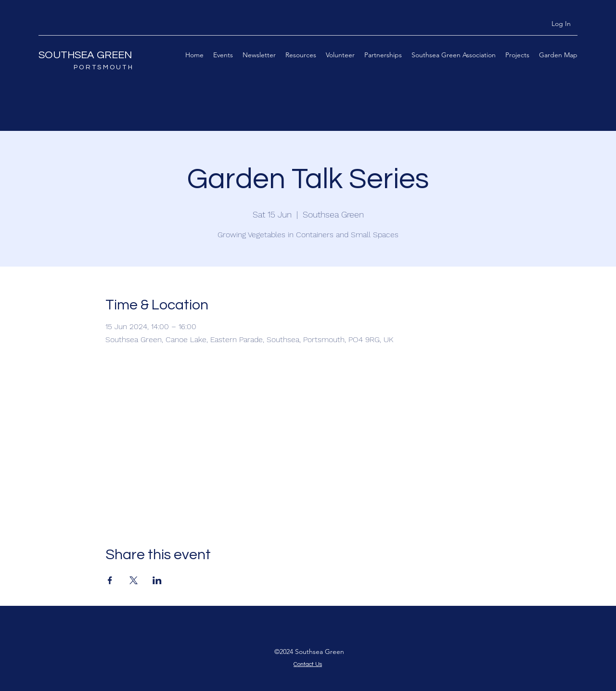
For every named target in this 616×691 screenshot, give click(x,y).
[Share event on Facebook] (110, 580)
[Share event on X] (134, 580)
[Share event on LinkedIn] (157, 580)
